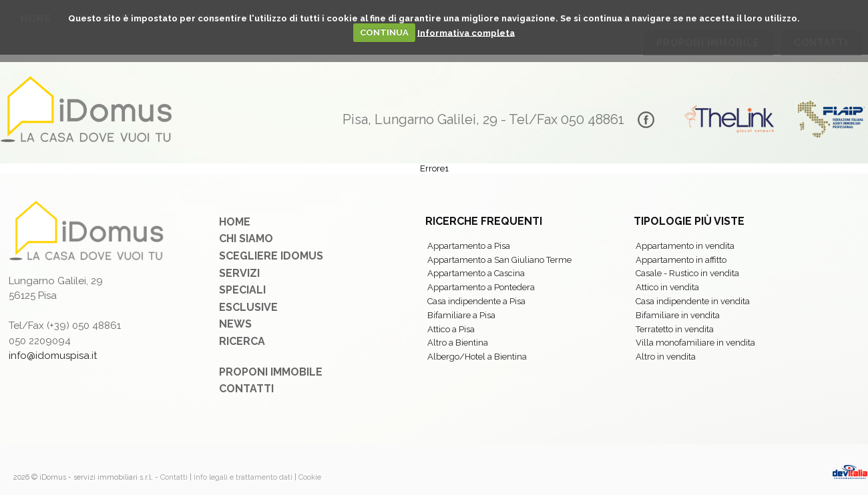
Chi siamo (246, 238)
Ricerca (242, 341)
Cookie (310, 477)
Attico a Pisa (451, 329)
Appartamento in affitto (681, 260)
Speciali (242, 290)
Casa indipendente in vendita (693, 301)
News (235, 324)
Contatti (246, 389)
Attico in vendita (667, 287)
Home (235, 222)
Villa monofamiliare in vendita (695, 343)
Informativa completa (466, 32)
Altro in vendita (666, 357)
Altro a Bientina (458, 343)
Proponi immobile (271, 372)
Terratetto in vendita (675, 329)
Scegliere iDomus (271, 256)
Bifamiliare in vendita (678, 315)
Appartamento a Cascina (476, 273)
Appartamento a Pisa (469, 246)
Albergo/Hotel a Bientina (477, 357)
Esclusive (248, 307)
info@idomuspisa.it (53, 356)
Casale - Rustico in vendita (687, 273)
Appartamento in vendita (685, 246)
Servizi (239, 273)
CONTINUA (384, 32)
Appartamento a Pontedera (481, 287)
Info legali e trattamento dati (243, 477)
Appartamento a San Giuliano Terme (499, 260)
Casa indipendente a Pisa (476, 301)
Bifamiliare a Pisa (461, 315)
